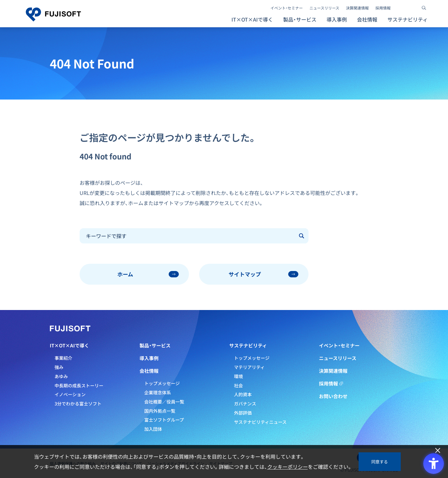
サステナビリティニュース (260, 422)
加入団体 (153, 429)
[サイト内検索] (424, 8)
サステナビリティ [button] (408, 19)
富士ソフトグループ (164, 420)
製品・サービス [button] (300, 19)
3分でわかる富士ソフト (78, 404)
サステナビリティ (248, 346)
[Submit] (302, 236)
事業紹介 (63, 358)
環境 (238, 376)
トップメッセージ (162, 383)
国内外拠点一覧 (160, 411)
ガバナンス (245, 404)
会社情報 (149, 371)
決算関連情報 (357, 8)
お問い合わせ (333, 396)
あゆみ (61, 376)
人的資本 (243, 394)
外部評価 (243, 413)
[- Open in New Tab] (401, 8)
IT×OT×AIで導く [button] (252, 19)
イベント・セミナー (287, 8)
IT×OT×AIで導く (69, 346)
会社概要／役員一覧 (164, 402)
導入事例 (337, 19)
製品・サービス (155, 346)
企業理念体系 (158, 392)
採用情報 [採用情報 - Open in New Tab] (383, 8)
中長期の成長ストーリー (79, 385)
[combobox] (188, 236)
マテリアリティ (249, 367)
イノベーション (70, 394)
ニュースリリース (324, 8)
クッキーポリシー (288, 467)
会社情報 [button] (367, 19)
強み (59, 367)
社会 (238, 385)
